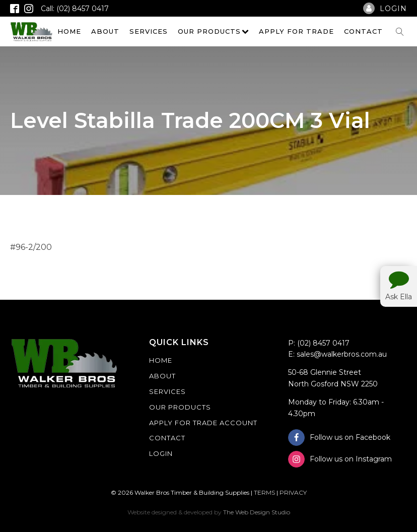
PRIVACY (293, 492)
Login (161, 453)
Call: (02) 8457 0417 (75, 9)
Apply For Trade (296, 31)
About (105, 31)
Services (149, 31)
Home (69, 31)
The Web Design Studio (257, 512)
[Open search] (400, 32)
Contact (363, 31)
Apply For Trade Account (203, 423)
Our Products (213, 31)
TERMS (264, 492)
